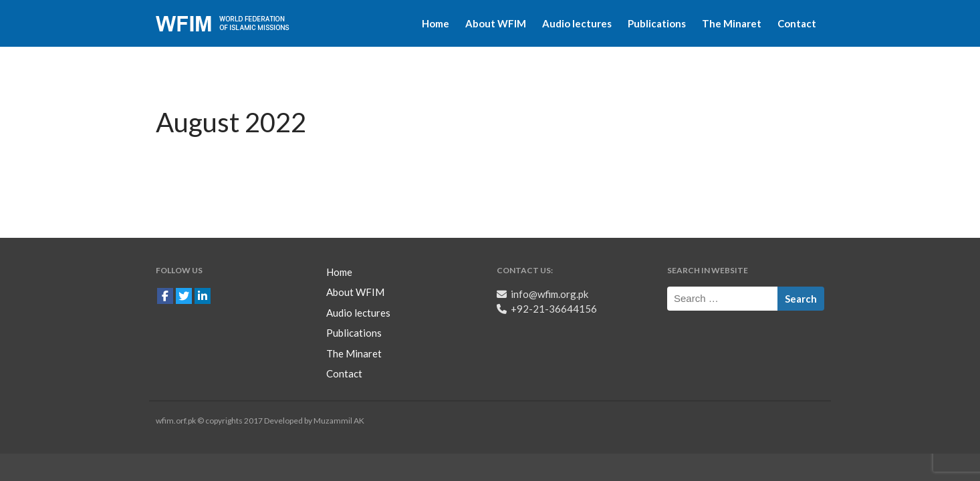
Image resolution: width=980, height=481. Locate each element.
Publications (657, 23)
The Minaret (732, 23)
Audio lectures (577, 23)
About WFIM (496, 23)
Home (436, 23)
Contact (797, 23)
